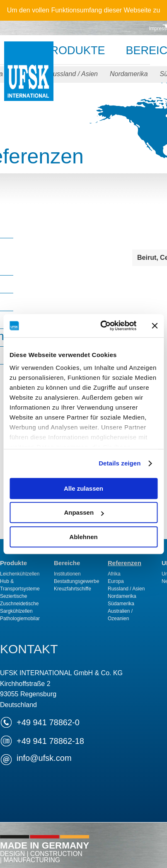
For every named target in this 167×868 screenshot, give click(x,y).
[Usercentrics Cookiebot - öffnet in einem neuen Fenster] (103, 326)
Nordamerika (129, 74)
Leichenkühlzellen (20, 574)
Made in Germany (45, 852)
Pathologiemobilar (20, 619)
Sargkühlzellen (16, 611)
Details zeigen (120, 463)
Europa (116, 581)
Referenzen (125, 563)
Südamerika (121, 604)
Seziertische (13, 596)
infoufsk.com (44, 758)
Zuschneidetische (19, 604)
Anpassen (84, 512)
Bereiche (67, 563)
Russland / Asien (73, 74)
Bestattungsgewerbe (76, 581)
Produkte (74, 50)
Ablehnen (83, 537)
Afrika (114, 574)
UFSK (29, 80)
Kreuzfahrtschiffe (73, 589)
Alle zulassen (83, 488)
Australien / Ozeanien (120, 615)
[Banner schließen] (155, 326)
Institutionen (67, 574)
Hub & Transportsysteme (20, 585)
